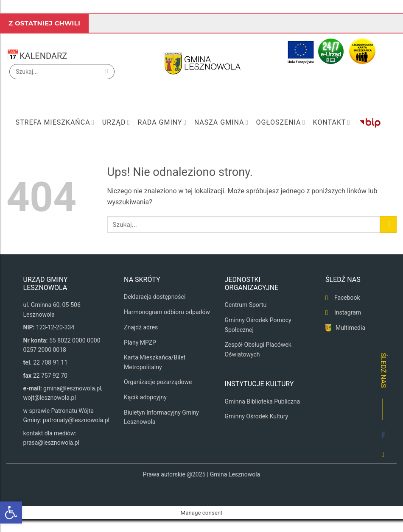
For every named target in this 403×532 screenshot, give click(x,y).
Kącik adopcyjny (145, 397)
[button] (11, 513)
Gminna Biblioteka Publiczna (263, 401)
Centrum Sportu (246, 305)
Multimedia (350, 328)
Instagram (348, 312)
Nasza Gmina (221, 123)
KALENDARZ (43, 56)
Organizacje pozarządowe (158, 382)
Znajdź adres (141, 327)
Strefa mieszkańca (55, 123)
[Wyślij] (107, 72)
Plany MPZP (140, 343)
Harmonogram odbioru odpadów (167, 312)
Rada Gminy (162, 123)
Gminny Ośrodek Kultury (257, 416)
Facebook (347, 298)
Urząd (116, 123)
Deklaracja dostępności (155, 297)
